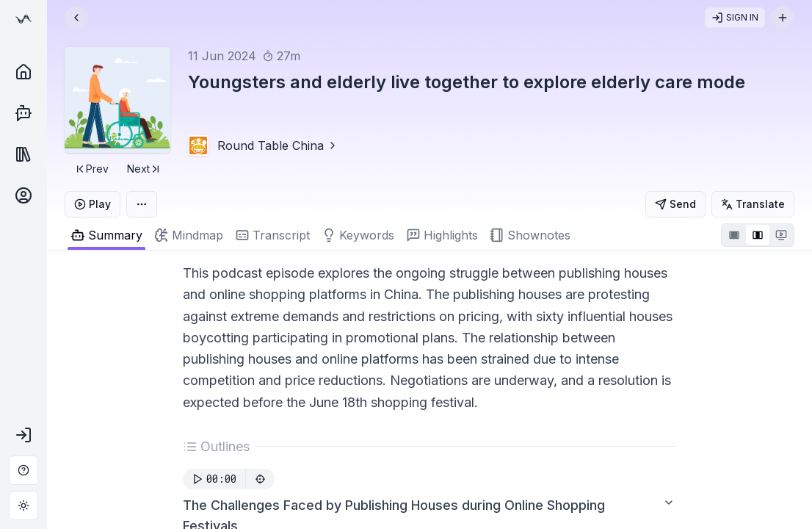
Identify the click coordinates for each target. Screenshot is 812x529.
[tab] (189, 235)
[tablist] (383, 235)
